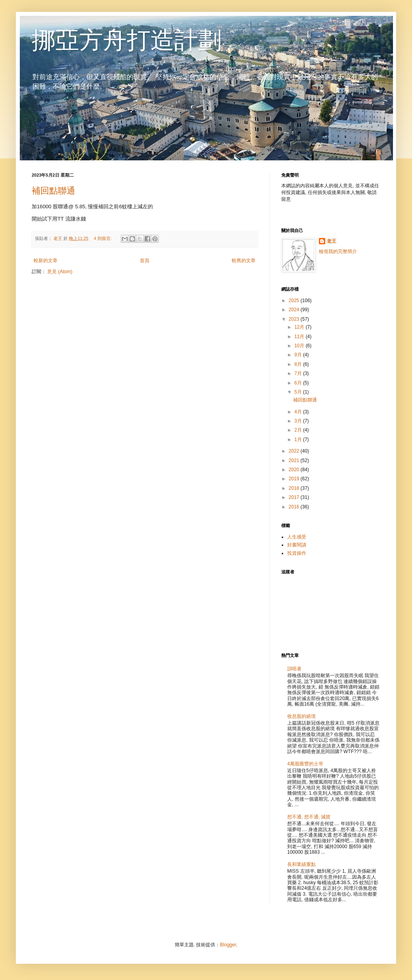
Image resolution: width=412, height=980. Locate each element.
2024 (295, 310)
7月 (299, 373)
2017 (295, 497)
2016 (295, 507)
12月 (300, 327)
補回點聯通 (53, 191)
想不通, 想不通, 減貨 (309, 817)
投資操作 (297, 553)
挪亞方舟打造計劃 (127, 40)
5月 (299, 392)
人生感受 (297, 537)
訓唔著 (294, 669)
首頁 (145, 261)
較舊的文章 (244, 261)
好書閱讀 (297, 545)
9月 (299, 355)
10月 (300, 346)
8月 (299, 364)
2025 (295, 301)
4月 (299, 412)
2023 (295, 319)
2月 (299, 430)
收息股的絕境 (301, 716)
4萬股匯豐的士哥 (305, 764)
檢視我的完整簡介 (338, 251)
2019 (295, 479)
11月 (300, 337)
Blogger (228, 945)
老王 (332, 241)
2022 (295, 451)
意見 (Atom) (60, 272)
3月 (299, 421)
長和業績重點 (301, 864)
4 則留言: (103, 238)
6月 (299, 383)
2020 (295, 470)
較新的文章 (46, 261)
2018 (295, 488)
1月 (299, 440)
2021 (295, 461)
